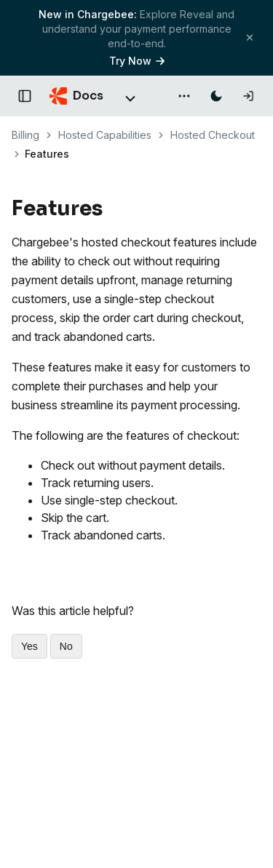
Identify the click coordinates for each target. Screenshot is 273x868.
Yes (29, 646)
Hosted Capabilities (105, 135)
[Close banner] (250, 37)
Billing (25, 135)
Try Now (137, 61)
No (66, 646)
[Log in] (248, 96)
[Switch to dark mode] (216, 96)
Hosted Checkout (213, 135)
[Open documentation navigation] (25, 96)
